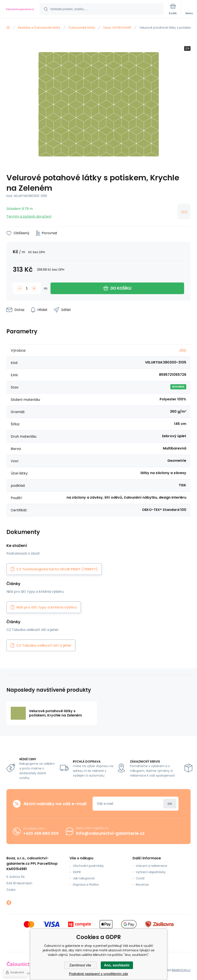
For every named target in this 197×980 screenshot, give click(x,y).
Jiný (184, 211)
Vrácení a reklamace (151, 866)
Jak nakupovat (84, 878)
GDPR (77, 872)
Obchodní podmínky (88, 866)
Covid (140, 878)
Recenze (142, 885)
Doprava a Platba (86, 885)
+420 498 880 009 (41, 833)
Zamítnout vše (80, 965)
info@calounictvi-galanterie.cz (110, 833)
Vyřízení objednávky (151, 872)
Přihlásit (170, 804)
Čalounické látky (82, 28)
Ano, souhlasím (117, 965)
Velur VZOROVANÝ (117, 28)
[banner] (20, 9)
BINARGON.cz (181, 970)
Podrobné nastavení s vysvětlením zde (98, 974)
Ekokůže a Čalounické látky (39, 28)
